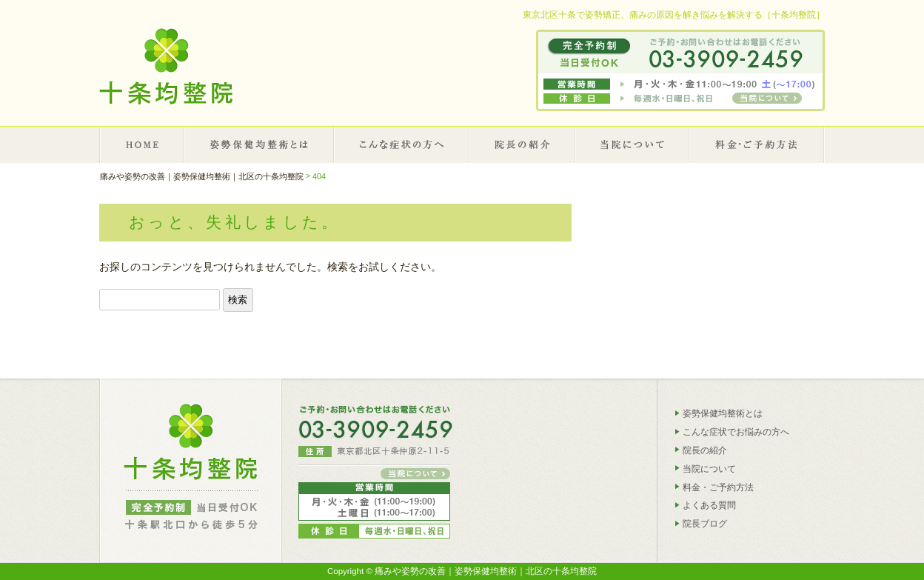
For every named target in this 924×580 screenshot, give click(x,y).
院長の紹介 (523, 144)
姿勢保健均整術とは (260, 144)
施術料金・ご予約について (757, 144)
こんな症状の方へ (402, 144)
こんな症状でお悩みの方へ (736, 432)
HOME (142, 144)
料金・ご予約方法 (718, 487)
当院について (633, 144)
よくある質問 (709, 505)
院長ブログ (705, 524)
